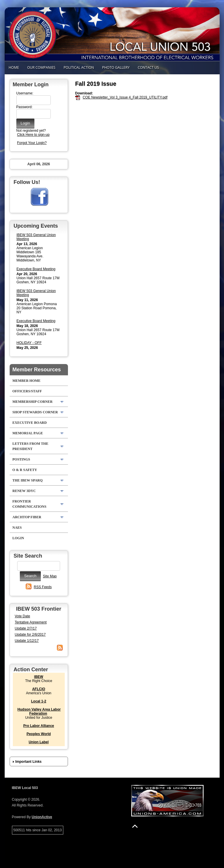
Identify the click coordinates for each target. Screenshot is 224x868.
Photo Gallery (116, 67)
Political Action (79, 67)
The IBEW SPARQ (28, 480)
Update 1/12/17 (27, 641)
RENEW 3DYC (24, 491)
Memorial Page (28, 433)
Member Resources (37, 370)
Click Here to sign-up (33, 135)
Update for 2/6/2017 (30, 635)
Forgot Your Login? (32, 143)
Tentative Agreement (31, 622)
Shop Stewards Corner (35, 412)
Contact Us (148, 67)
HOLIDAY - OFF (29, 343)
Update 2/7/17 (26, 628)
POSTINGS (21, 459)
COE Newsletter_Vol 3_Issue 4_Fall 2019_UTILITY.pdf (125, 97)
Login (18, 538)
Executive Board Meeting (36, 269)
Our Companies (41, 67)
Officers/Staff (27, 391)
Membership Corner (33, 402)
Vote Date (23, 616)
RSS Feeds (43, 587)
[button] (39, 761)
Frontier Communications (29, 504)
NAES (17, 528)
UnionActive (42, 817)
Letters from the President (30, 446)
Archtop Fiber (27, 517)
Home (14, 67)
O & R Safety (25, 470)
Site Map (50, 576)
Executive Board (30, 423)
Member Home (27, 381)
